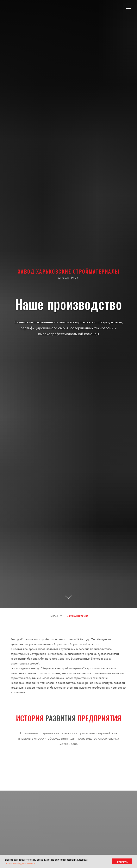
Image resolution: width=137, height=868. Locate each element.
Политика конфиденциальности (20, 863)
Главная (53, 615)
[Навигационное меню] (128, 9)
